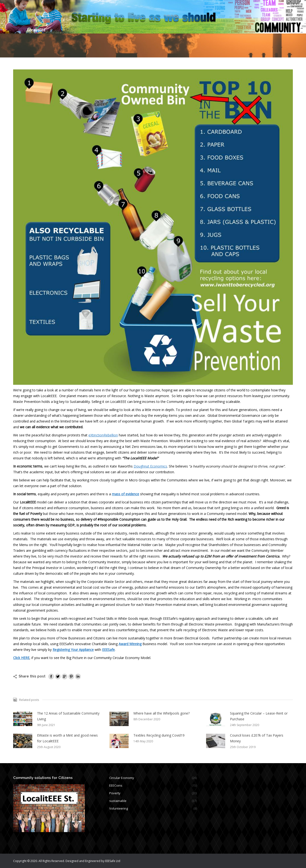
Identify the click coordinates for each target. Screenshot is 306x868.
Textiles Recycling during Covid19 (159, 735)
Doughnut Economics (150, 466)
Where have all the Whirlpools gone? (161, 713)
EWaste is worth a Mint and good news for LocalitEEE (67, 738)
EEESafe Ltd (113, 861)
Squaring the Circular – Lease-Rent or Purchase (259, 716)
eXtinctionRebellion (103, 435)
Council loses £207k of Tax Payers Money (257, 738)
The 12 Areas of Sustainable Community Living (68, 716)
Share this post (32, 676)
